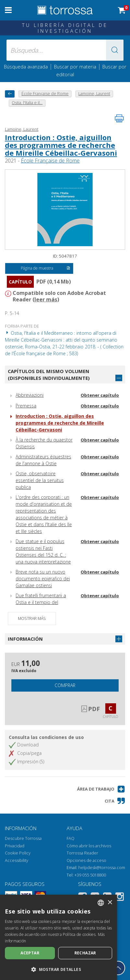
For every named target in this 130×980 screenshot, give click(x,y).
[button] (115, 50)
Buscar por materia (75, 67)
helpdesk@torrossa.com (102, 868)
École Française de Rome (50, 161)
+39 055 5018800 (90, 875)
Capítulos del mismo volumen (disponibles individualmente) (49, 375)
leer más (46, 299)
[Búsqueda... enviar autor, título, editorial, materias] (65, 50)
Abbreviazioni (30, 395)
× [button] (110, 903)
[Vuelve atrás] (10, 94)
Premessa (26, 406)
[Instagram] (120, 898)
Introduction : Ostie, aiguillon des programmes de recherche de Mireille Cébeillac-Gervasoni (61, 145)
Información (25, 639)
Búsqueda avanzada (26, 67)
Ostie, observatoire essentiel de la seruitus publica (40, 480)
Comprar (65, 685)
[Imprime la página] (119, 118)
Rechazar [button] (85, 953)
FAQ (71, 838)
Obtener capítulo (100, 395)
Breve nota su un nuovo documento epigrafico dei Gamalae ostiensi (43, 579)
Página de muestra (45, 269)
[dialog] (58, 937)
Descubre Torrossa (23, 838)
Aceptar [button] (30, 953)
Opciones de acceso (86, 860)
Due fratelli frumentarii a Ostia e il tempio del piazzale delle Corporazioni (44, 602)
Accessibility (17, 860)
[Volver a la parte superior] (118, 968)
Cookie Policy (18, 853)
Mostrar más (32, 618)
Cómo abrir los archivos (89, 846)
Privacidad (15, 846)
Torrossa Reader (82, 853)
